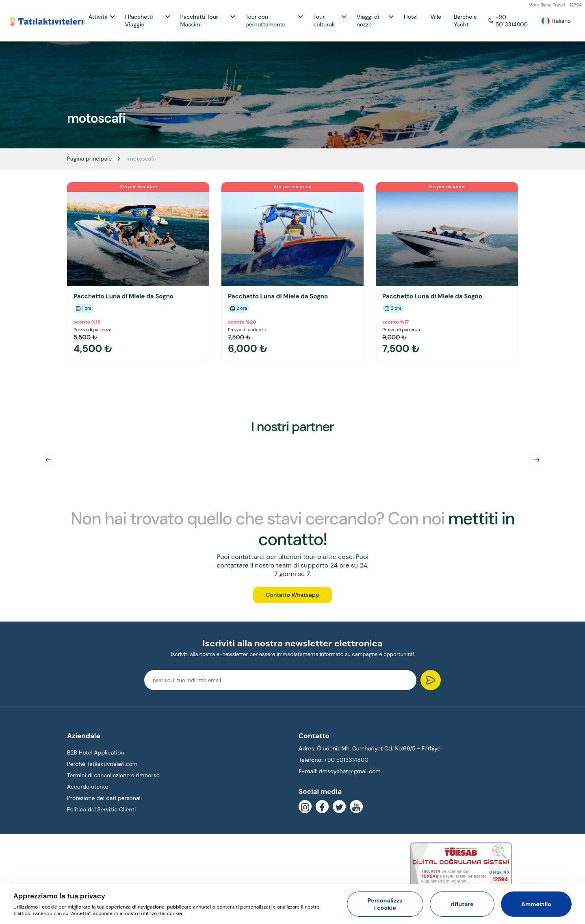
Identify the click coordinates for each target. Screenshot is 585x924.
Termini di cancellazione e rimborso (113, 778)
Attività (98, 17)
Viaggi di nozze (368, 21)
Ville (436, 17)
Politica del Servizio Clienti (101, 813)
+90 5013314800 (508, 21)
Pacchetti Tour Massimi (199, 21)
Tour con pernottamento (265, 21)
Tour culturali (324, 21)
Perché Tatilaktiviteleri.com (102, 767)
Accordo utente (88, 790)
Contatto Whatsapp (292, 597)
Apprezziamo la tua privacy (59, 896)
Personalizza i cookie (385, 904)
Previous (48, 460)
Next (537, 460)
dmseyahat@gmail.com (350, 774)
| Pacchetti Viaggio (139, 21)
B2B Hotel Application (95, 755)
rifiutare (462, 904)
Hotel (411, 17)
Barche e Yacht (465, 21)
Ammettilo (536, 904)
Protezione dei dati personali (104, 801)
